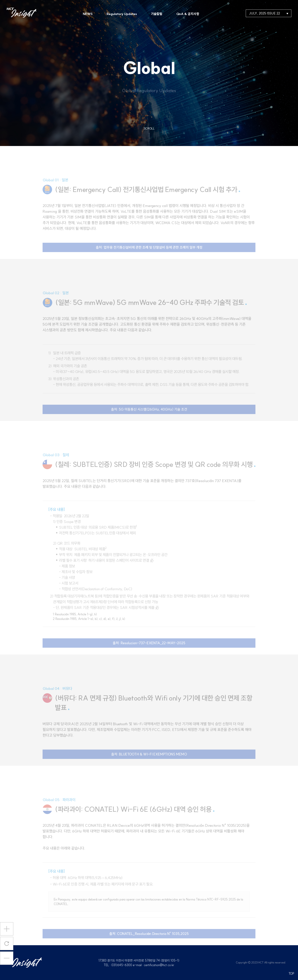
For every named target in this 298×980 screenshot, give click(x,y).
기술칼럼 (157, 14)
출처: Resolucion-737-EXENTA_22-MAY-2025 (149, 649)
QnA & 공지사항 (188, 14)
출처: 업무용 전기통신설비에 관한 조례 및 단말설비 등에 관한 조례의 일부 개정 (149, 253)
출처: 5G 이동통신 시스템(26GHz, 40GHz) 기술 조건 (149, 415)
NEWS (88, 14)
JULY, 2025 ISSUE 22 (269, 13)
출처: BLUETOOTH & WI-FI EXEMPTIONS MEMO (149, 760)
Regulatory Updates (122, 14)
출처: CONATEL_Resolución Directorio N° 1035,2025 (149, 940)
